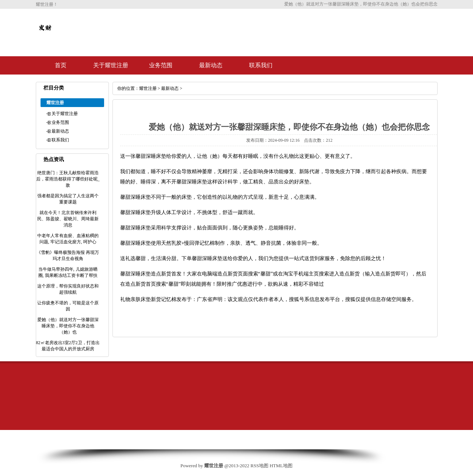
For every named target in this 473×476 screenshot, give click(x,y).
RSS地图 (260, 466)
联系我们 (261, 65)
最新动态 (211, 65)
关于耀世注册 (111, 65)
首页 (61, 65)
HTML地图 (281, 466)
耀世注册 (148, 88)
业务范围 (161, 65)
